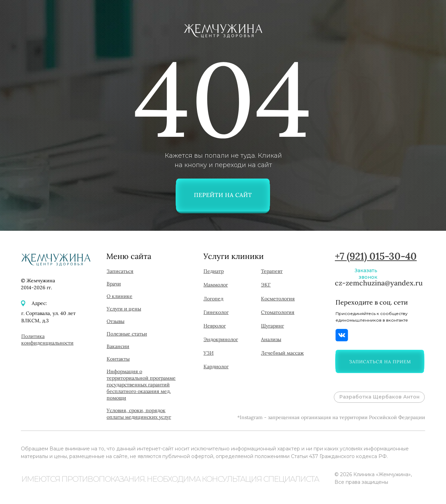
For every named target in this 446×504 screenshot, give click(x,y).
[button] (380, 361)
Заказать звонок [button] (366, 274)
